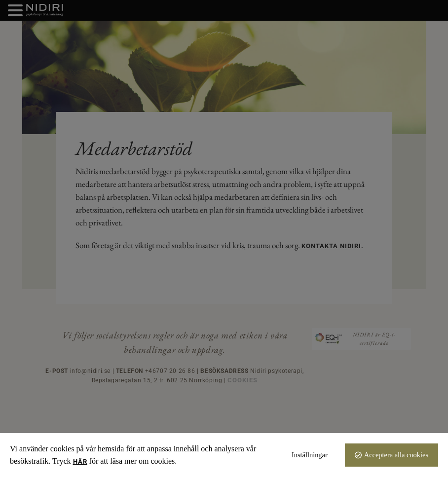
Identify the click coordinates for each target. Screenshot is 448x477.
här (80, 461)
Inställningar (310, 455)
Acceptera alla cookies (396, 455)
